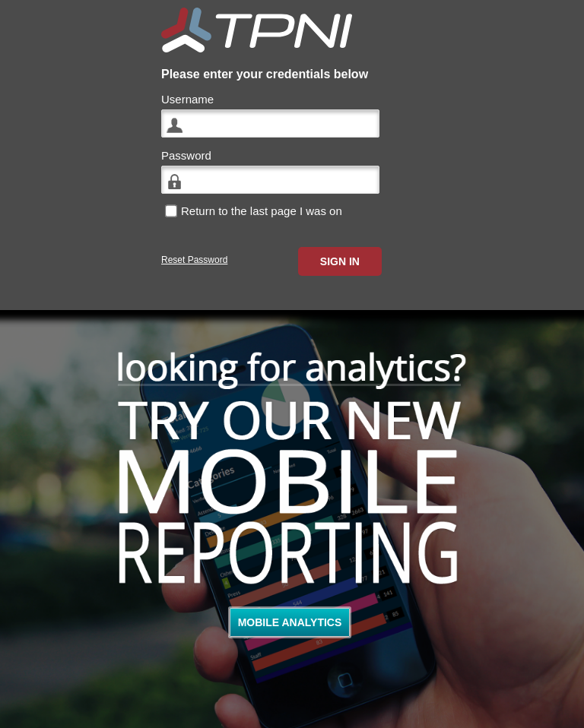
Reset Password (194, 260)
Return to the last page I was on (262, 211)
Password (186, 155)
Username (187, 99)
